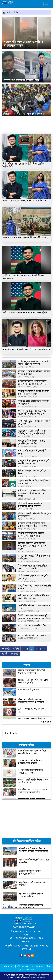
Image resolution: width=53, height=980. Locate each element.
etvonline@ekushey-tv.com (30, 938)
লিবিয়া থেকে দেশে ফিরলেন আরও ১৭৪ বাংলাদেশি (24, 114)
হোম (6, 12)
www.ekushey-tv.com (24, 927)
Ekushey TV (11, 733)
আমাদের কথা (9, 966)
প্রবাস (16, 12)
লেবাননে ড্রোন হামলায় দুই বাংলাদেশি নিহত (21, 80)
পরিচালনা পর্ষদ (23, 966)
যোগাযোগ (30, 970)
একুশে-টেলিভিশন (30, 975)
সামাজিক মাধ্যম (38, 966)
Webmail (27, 941)
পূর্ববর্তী (16, 649)
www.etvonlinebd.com (25, 924)
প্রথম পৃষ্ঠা (6, 649)
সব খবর (46, 722)
